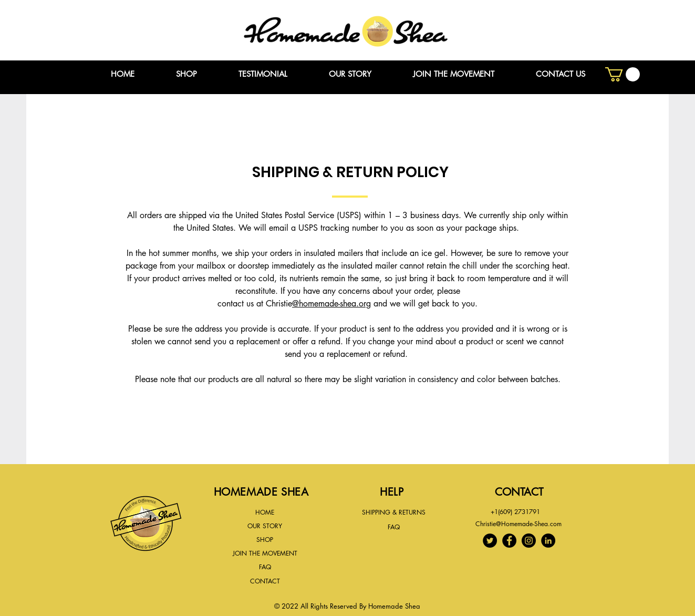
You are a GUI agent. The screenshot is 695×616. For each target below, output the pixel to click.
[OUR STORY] (265, 526)
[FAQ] (265, 567)
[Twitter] (490, 541)
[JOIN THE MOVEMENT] (265, 553)
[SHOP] (265, 540)
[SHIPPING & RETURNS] (394, 512)
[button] (623, 74)
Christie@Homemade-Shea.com (518, 524)
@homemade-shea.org (331, 304)
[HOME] (265, 513)
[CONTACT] (265, 581)
